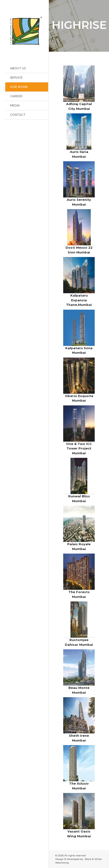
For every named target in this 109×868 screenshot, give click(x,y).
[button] (79, 83)
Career (16, 96)
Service (16, 78)
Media (15, 105)
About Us (18, 68)
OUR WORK (19, 87)
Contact (18, 115)
